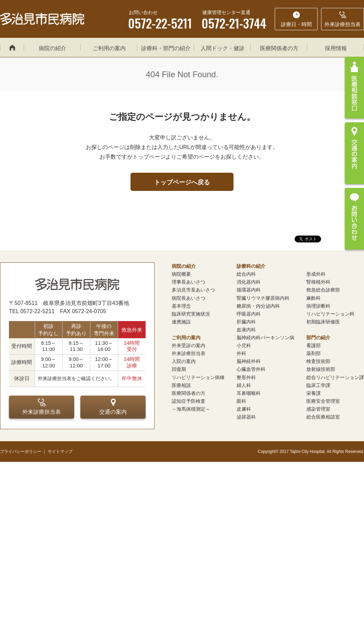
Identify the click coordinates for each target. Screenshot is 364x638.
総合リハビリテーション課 (335, 377)
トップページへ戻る (182, 182)
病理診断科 (318, 306)
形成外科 (316, 274)
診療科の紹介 (251, 266)
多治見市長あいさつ (193, 290)
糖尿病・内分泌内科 (258, 306)
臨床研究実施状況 (191, 314)
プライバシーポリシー (21, 452)
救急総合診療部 (323, 290)
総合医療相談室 (323, 417)
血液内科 (246, 330)
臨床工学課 (318, 385)
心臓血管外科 (251, 369)
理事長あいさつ (189, 282)
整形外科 (246, 377)
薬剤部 (314, 353)
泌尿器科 (246, 417)
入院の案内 (184, 361)
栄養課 (314, 393)
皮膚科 (244, 409)
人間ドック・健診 (223, 48)
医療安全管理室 (323, 401)
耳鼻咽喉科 (249, 393)
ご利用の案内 (109, 48)
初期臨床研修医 (323, 322)
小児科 (244, 345)
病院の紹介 (53, 48)
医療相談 (181, 385)
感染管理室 (318, 409)
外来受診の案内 (189, 345)
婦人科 (244, 385)
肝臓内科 (246, 322)
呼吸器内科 (249, 314)
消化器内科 (249, 282)
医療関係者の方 (279, 48)
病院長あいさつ (189, 298)
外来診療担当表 (42, 407)
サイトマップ (60, 452)
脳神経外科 (249, 361)
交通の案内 (113, 407)
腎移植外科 (318, 282)
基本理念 (181, 306)
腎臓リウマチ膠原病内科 (263, 298)
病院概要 (181, 274)
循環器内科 (249, 290)
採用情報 (336, 48)
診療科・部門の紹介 (166, 48)
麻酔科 (314, 298)
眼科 (241, 401)
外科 (241, 353)
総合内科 (246, 274)
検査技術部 (318, 361)
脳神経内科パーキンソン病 (265, 338)
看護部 (314, 345)
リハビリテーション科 (330, 314)
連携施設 (181, 322)
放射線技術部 (321, 369)
